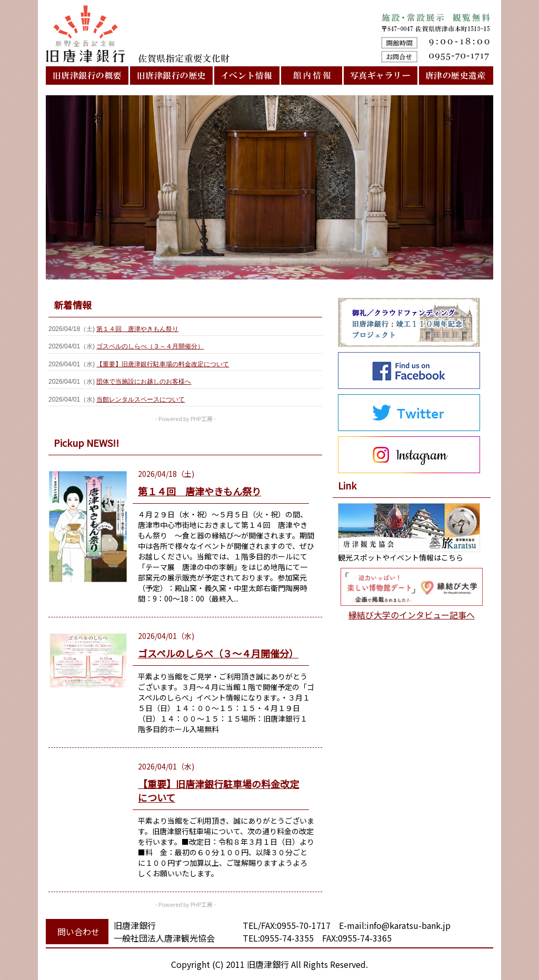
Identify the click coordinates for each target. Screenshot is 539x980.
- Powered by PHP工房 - (186, 418)
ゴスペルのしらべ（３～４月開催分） (150, 346)
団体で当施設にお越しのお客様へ (144, 382)
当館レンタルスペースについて (141, 399)
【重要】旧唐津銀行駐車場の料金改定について (163, 364)
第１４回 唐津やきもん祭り (137, 329)
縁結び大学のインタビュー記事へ (412, 615)
